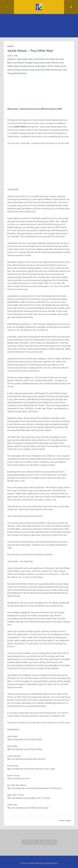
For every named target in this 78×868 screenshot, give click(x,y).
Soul (65, 70)
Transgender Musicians (17, 73)
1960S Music (40, 59)
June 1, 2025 (12, 56)
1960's (31, 59)
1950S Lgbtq (22, 59)
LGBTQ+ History (53, 66)
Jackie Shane (40, 66)
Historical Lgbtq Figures (24, 66)
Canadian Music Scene (34, 63)
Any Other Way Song (55, 59)
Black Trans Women (16, 63)
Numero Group (28, 70)
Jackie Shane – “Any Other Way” (31, 51)
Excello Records (51, 63)
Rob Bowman (56, 70)
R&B (48, 70)
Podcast (11, 46)
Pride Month (40, 70)
